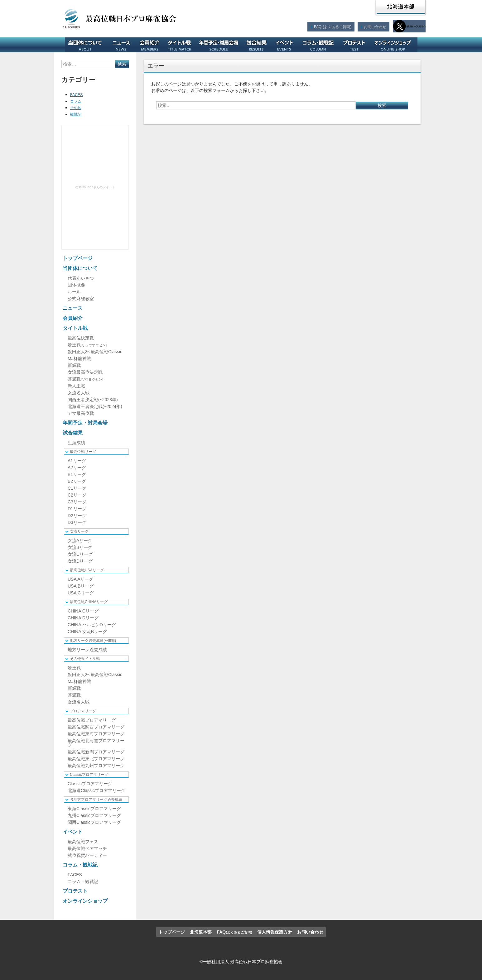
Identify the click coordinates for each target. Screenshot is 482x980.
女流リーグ (79, 531)
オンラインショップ (395, 45)
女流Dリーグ (80, 561)
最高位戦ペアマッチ (87, 848)
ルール (74, 292)
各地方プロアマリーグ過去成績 (96, 800)
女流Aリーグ (80, 540)
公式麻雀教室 (81, 299)
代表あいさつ (81, 278)
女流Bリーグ (80, 547)
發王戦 (87, 345)
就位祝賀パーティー (87, 855)
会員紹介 (152, 45)
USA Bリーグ (81, 586)
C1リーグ (77, 488)
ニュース (123, 45)
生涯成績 (76, 443)
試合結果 (259, 45)
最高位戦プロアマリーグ (92, 720)
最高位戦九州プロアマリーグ (96, 766)
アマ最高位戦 (81, 413)
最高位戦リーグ (83, 452)
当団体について (87, 45)
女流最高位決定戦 (85, 372)
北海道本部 (401, 7)
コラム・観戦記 (320, 45)
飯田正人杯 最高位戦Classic (95, 352)
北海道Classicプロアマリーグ (96, 790)
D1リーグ (77, 509)
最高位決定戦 (81, 338)
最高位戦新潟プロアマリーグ (96, 752)
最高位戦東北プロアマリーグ (96, 759)
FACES (77, 94)
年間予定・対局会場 (221, 45)
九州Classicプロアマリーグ (94, 815)
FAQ (332, 26)
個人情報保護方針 (275, 932)
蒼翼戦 (85, 379)
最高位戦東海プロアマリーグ (96, 734)
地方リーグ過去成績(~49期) (93, 641)
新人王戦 (76, 386)
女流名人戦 (79, 393)
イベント (287, 45)
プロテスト (356, 45)
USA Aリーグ (80, 579)
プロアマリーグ (83, 711)
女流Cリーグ (80, 554)
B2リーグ (77, 481)
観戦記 (77, 114)
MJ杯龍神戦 (79, 358)
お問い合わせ (375, 26)
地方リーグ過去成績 (87, 650)
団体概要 (76, 285)
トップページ (78, 258)
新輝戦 (74, 365)
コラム (77, 101)
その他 (77, 108)
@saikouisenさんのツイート (95, 187)
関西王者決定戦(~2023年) (93, 400)
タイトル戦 (182, 45)
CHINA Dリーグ (83, 618)
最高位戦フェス (83, 842)
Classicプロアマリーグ (89, 775)
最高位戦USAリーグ (87, 570)
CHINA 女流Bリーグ (87, 632)
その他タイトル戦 (85, 659)
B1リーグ (77, 474)
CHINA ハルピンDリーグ (92, 625)
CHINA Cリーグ (83, 611)
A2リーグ (77, 468)
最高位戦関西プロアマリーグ (96, 727)
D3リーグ (77, 522)
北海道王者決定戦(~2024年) (95, 406)
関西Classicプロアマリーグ (94, 822)
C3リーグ (77, 502)
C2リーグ (77, 495)
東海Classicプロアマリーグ (94, 809)
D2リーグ (77, 516)
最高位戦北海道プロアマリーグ (96, 743)
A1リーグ (77, 461)
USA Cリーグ (81, 593)
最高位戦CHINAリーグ (89, 602)
